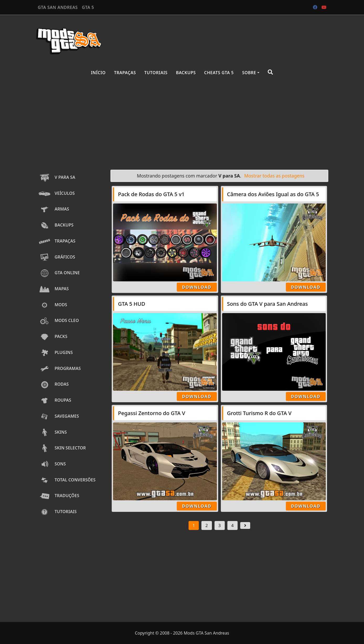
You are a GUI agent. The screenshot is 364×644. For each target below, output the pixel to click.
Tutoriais (156, 73)
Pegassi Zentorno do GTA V (152, 413)
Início (98, 73)
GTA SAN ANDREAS (58, 7)
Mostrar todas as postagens (274, 176)
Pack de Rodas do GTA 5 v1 (151, 194)
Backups (186, 73)
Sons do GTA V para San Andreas (267, 304)
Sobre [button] (249, 73)
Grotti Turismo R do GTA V (259, 413)
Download (197, 287)
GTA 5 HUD (132, 304)
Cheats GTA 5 (219, 73)
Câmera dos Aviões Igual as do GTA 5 (273, 194)
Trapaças (125, 73)
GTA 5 (88, 7)
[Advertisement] (182, 124)
